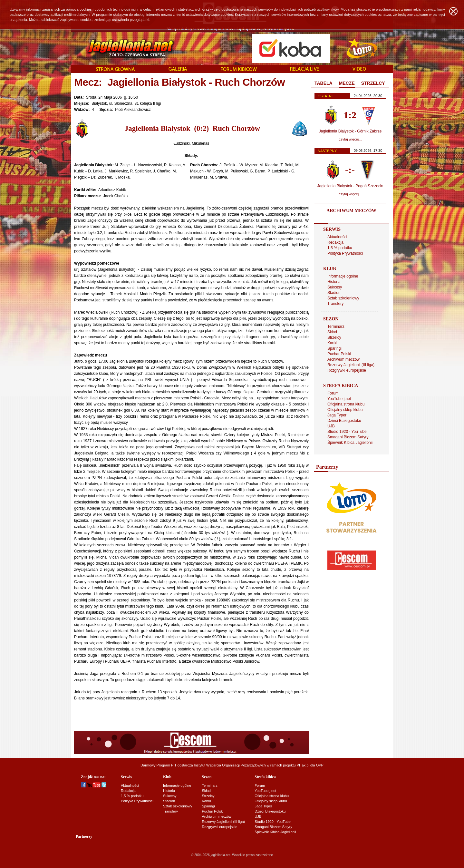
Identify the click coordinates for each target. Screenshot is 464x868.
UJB (331, 426)
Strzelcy (334, 337)
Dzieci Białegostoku (344, 421)
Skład (332, 332)
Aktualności (337, 237)
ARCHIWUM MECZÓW (351, 211)
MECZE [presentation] (347, 83)
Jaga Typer (337, 415)
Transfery (335, 304)
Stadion (334, 293)
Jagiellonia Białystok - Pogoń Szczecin (350, 186)
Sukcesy (335, 287)
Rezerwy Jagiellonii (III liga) (351, 365)
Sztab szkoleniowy (343, 298)
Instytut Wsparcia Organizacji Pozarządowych (230, 765)
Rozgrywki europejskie (347, 370)
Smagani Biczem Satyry (348, 437)
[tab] (324, 83)
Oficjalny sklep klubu (345, 410)
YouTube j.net (339, 399)
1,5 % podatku (340, 248)
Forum (333, 393)
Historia (334, 282)
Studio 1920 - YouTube (347, 432)
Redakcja (335, 242)
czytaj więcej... (350, 139)
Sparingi (334, 348)
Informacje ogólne (343, 276)
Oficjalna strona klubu (346, 404)
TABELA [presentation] (324, 83)
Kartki (332, 343)
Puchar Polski (339, 354)
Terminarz (336, 327)
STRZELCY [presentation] (373, 83)
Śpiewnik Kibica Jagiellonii (350, 443)
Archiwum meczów (343, 359)
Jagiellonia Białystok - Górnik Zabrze (350, 131)
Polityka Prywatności (345, 253)
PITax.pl (303, 765)
